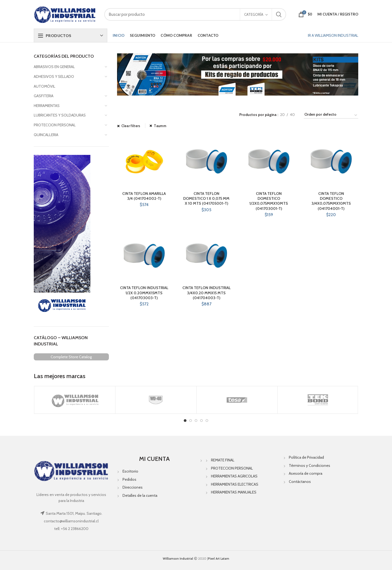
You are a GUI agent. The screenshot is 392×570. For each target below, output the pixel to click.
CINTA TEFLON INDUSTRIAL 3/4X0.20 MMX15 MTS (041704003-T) (206, 293)
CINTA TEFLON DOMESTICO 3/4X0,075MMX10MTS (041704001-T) (331, 201)
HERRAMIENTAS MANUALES (234, 492)
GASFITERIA (44, 96)
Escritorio (130, 471)
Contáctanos (300, 482)
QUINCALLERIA (46, 135)
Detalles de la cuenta (140, 495)
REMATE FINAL (223, 460)
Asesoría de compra (306, 473)
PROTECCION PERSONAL (55, 125)
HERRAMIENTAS (47, 106)
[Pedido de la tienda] (331, 115)
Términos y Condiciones (310, 465)
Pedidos (129, 479)
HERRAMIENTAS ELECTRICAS (235, 484)
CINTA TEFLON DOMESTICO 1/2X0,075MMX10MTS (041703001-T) (269, 201)
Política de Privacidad (306, 457)
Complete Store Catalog (71, 357)
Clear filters (131, 126)
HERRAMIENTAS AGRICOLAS (234, 476)
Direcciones (133, 487)
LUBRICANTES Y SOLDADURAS (60, 115)
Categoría (254, 14)
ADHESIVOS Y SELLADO (54, 76)
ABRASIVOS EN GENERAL (54, 67)
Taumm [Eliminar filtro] (160, 126)
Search (279, 14)
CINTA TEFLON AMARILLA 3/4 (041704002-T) (144, 196)
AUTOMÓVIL (45, 86)
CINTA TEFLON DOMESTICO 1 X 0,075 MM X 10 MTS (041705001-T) (206, 198)
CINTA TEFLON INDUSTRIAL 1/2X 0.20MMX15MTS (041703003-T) (144, 293)
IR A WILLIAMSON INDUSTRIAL (333, 35)
